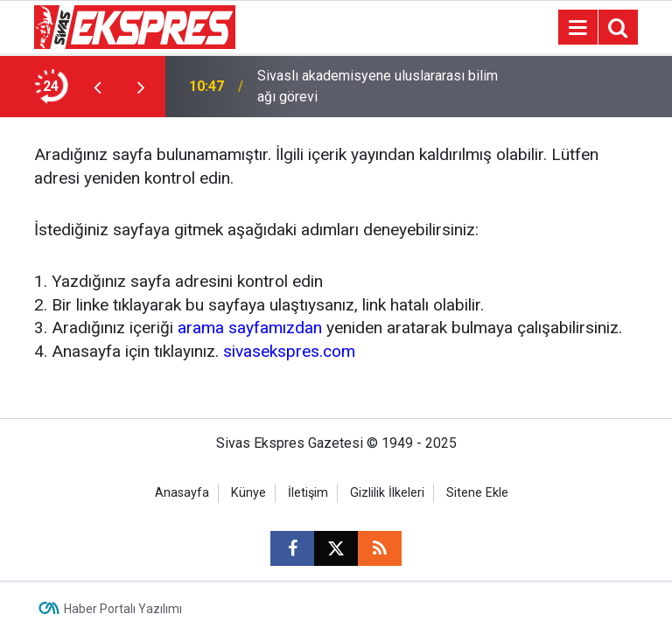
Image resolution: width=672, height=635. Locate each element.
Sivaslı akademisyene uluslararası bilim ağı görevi (378, 86)
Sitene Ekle (477, 493)
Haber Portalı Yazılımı (123, 609)
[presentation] (97, 87)
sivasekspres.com (289, 351)
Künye (248, 493)
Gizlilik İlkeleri (387, 493)
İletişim (308, 493)
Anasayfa (182, 493)
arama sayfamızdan (250, 328)
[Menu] (577, 28)
